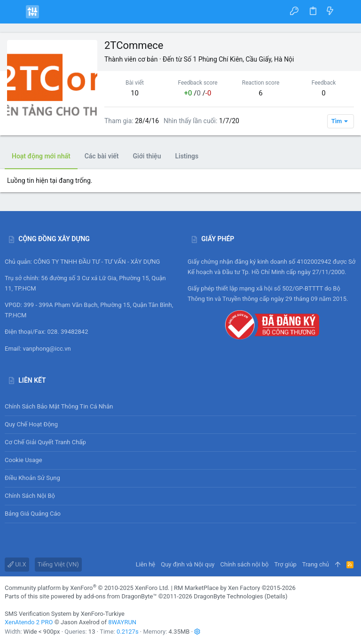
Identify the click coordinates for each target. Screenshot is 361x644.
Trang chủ (316, 564)
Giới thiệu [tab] (147, 156)
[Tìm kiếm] (347, 12)
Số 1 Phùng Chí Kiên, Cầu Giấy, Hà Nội (239, 59)
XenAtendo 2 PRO (29, 622)
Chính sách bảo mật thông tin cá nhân (180, 406)
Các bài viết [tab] (102, 156)
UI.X (17, 564)
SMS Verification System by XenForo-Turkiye (65, 614)
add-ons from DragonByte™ (120, 596)
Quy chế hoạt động (180, 425)
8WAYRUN (122, 622)
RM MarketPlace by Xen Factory (235, 588)
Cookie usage (24, 460)
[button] (14, 12)
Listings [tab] (187, 156)
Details (276, 596)
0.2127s (128, 632)
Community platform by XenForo (87, 588)
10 (135, 93)
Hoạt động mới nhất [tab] (41, 156)
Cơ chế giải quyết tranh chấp (45, 442)
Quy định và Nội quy (188, 564)
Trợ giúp (286, 564)
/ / (198, 93)
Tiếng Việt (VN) (58, 564)
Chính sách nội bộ (30, 496)
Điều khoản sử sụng (32, 478)
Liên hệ (146, 564)
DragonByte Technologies (228, 596)
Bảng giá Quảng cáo (33, 514)
